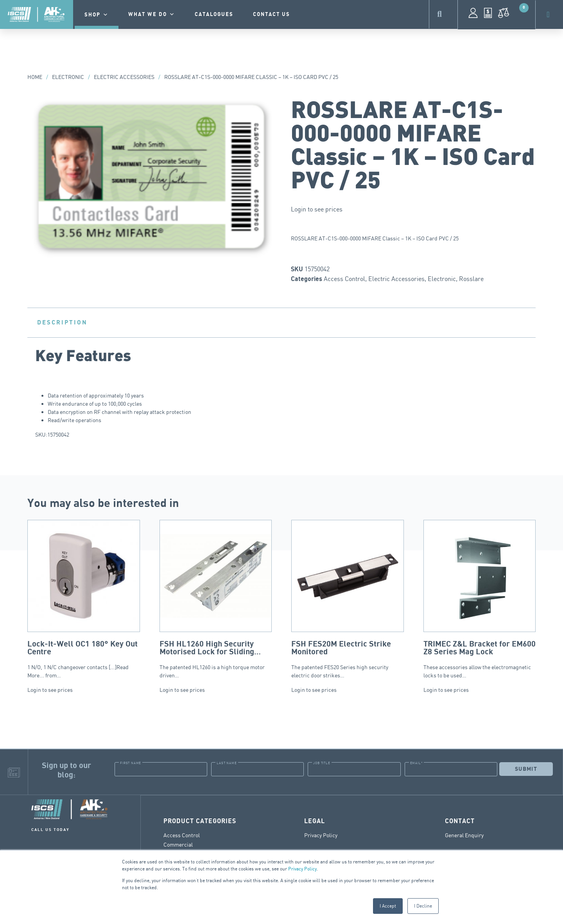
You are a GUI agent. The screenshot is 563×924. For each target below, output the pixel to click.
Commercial (178, 844)
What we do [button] (152, 14)
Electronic (68, 77)
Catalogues (214, 14)
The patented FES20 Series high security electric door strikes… (348, 599)
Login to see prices (317, 209)
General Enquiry (464, 835)
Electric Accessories (124, 77)
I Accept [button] (388, 906)
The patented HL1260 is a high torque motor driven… (216, 599)
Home (35, 77)
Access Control (344, 279)
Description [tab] (62, 322)
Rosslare (471, 279)
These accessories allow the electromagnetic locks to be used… (480, 599)
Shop (97, 15)
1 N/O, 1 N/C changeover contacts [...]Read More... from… (84, 599)
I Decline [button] (423, 906)
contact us (272, 14)
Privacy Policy (302, 869)
